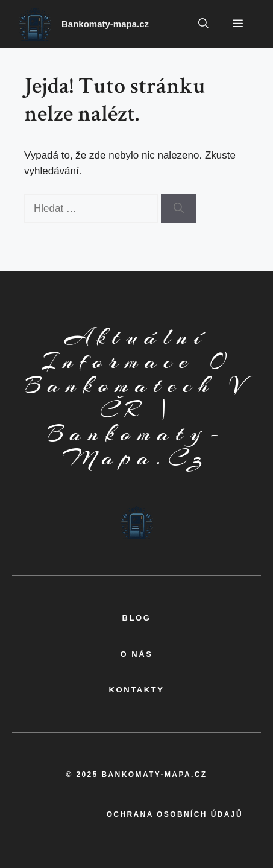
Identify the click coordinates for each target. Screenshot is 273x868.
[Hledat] (179, 209)
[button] (203, 24)
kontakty (136, 690)
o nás (136, 654)
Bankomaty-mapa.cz (105, 24)
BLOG (137, 618)
